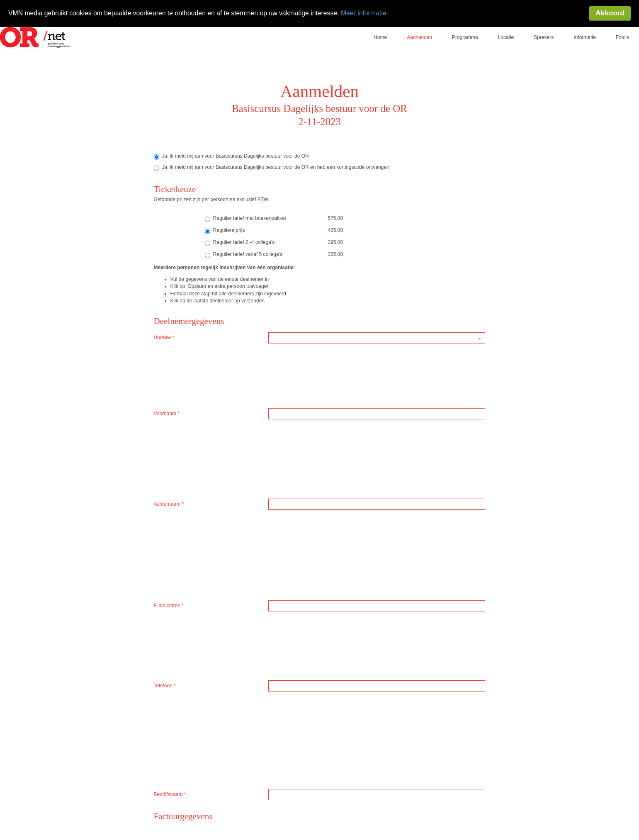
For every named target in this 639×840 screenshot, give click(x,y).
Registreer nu (294, 675)
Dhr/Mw (164, 331)
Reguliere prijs (225, 224)
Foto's (622, 31)
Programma (465, 31)
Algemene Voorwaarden (236, 621)
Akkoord (610, 13)
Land (161, 508)
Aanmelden (419, 31)
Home (380, 31)
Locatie (506, 31)
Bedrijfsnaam (170, 408)
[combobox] (377, 508)
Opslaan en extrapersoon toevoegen (360, 675)
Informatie (584, 31)
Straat (162, 554)
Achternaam (169, 362)
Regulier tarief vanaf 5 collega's (244, 248)
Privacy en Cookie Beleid (364, 621)
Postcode (166, 523)
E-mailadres (169, 377)
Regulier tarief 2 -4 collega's (240, 236)
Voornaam (167, 347)
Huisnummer (170, 539)
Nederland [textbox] (283, 508)
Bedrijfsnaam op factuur (182, 447)
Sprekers (544, 31)
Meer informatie (369, 13)
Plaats (162, 570)
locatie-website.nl (158, 799)
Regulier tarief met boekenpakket (245, 212)
